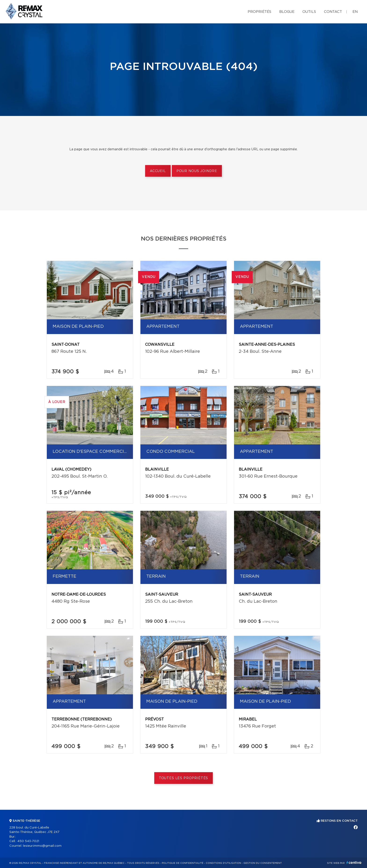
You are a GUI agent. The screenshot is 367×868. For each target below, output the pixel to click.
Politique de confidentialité (183, 863)
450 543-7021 (28, 841)
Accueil (158, 171)
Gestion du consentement (263, 863)
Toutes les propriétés (184, 778)
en (355, 12)
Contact (333, 12)
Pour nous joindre (197, 171)
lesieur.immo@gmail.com (42, 846)
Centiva (354, 863)
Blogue (287, 12)
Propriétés (259, 12)
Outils (309, 12)
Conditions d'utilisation (223, 863)
